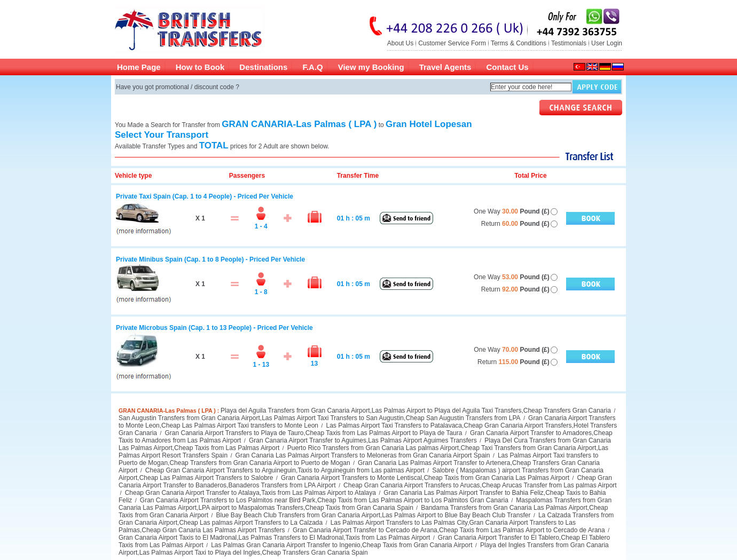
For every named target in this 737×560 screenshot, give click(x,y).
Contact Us (507, 67)
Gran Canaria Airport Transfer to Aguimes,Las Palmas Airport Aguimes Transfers (362, 440)
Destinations (263, 67)
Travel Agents (445, 67)
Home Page (139, 67)
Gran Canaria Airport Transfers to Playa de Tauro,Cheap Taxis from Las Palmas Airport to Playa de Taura (312, 433)
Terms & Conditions (519, 43)
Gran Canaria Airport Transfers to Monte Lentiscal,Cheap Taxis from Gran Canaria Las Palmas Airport (424, 478)
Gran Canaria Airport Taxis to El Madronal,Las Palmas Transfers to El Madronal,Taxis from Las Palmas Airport (274, 538)
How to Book (200, 67)
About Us (400, 43)
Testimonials (569, 43)
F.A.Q (312, 67)
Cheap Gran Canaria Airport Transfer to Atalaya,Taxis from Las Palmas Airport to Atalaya (249, 493)
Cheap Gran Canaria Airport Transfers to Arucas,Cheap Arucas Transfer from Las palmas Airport (479, 485)
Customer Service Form (452, 43)
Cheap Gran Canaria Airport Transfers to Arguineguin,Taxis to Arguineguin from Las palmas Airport (284, 470)
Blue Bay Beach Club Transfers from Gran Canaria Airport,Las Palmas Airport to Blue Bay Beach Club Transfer (372, 515)
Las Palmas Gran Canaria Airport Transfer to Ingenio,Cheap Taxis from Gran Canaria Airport (341, 545)
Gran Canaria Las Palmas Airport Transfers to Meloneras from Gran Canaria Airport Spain (362, 455)
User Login (607, 43)
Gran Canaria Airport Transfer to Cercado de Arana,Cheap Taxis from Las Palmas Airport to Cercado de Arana (448, 530)
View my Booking (371, 67)
